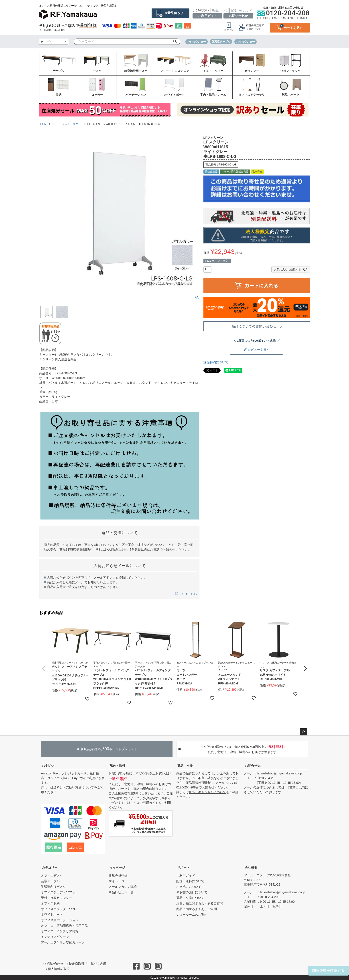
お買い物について (241, 10)
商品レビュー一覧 (121, 892)
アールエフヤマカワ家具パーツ (63, 942)
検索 (175, 42)
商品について (220, 10)
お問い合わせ (238, 16)
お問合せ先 (253, 766)
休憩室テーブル (221, 42)
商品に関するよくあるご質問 (197, 909)
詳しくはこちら (186, 594)
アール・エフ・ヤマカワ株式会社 (267, 875)
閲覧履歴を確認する (328, 971)
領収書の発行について (192, 892)
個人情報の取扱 (59, 968)
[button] (44, 669)
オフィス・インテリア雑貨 (60, 931)
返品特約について (216, 362)
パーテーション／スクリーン (69, 124)
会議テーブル (50, 881)
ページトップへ (304, 732)
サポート (183, 868)
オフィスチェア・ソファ (58, 892)
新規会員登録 (118, 876)
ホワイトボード (52, 915)
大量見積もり (174, 13)
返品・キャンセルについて (207, 792)
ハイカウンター (246, 42)
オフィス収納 (50, 903)
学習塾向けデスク (53, 887)
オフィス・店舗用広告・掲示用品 (64, 926)
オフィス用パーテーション (60, 920)
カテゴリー (50, 868)
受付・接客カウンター (57, 898)
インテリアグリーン (55, 937)
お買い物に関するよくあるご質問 (200, 903)
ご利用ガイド (207, 16)
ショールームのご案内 (192, 915)
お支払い (48, 766)
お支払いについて (189, 887)
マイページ (117, 868)
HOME (44, 124)
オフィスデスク (52, 876)
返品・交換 (185, 766)
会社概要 (251, 868)
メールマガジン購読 (123, 887)
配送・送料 (117, 766)
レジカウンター (197, 42)
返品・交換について (190, 898)
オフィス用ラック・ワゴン (60, 909)
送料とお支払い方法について (74, 787)
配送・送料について (190, 881)
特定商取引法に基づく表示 (87, 964)
